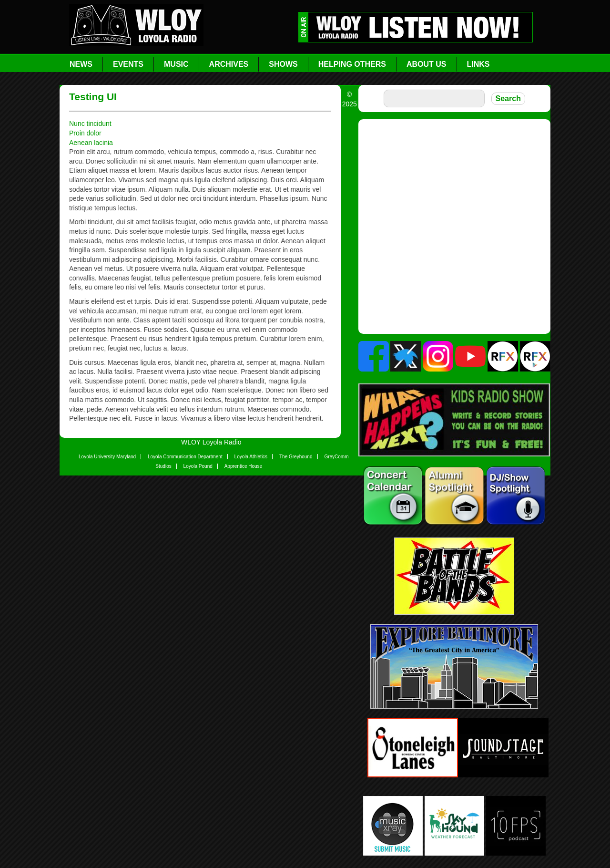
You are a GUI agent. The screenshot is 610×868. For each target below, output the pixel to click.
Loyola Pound (198, 466)
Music (176, 64)
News (81, 64)
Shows (283, 64)
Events (128, 64)
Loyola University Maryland (107, 457)
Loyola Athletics (251, 457)
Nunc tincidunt (90, 124)
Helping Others (352, 64)
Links (478, 64)
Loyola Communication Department (185, 457)
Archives (229, 64)
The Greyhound (296, 457)
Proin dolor (85, 133)
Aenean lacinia (91, 143)
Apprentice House (244, 466)
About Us (427, 64)
